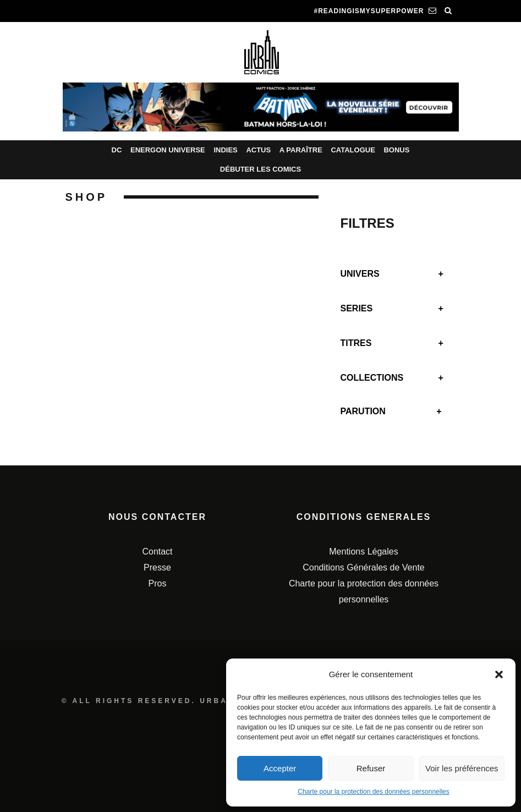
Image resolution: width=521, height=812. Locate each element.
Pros (158, 583)
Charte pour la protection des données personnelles (374, 792)
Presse (157, 567)
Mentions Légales (363, 552)
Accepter (280, 768)
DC (117, 150)
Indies (225, 150)
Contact (157, 552)
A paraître (301, 150)
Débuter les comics (260, 169)
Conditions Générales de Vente (363, 567)
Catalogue (353, 150)
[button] (499, 674)
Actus (258, 150)
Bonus (396, 150)
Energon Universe (168, 150)
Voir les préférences (462, 768)
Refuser (371, 768)
